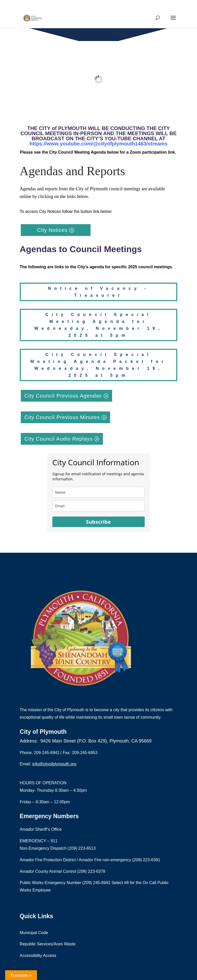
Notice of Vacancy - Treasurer (98, 292)
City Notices (52, 230)
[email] (98, 506)
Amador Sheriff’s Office (41, 829)
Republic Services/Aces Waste (48, 944)
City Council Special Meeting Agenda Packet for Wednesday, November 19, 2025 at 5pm (98, 365)
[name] (98, 492)
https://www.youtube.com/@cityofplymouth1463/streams (98, 144)
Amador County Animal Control (48, 871)
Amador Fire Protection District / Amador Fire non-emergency (76, 860)
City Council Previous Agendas (63, 396)
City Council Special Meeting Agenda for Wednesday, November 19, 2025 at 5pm (98, 325)
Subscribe (98, 522)
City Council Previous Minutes (62, 417)
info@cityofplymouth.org (54, 764)
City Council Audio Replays (58, 439)
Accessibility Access (38, 956)
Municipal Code (34, 933)
